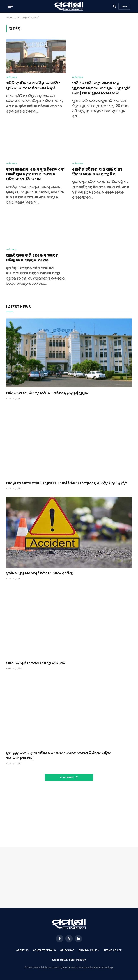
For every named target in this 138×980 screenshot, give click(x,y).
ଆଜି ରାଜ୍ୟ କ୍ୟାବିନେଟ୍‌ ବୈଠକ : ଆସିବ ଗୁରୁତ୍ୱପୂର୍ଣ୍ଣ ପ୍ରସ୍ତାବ (47, 393)
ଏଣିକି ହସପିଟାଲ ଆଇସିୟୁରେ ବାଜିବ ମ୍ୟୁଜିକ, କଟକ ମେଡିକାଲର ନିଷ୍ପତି (33, 85)
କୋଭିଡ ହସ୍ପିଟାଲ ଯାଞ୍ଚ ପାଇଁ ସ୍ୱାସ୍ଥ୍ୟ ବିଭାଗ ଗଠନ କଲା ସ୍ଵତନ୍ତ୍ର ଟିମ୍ (97, 172)
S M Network (70, 967)
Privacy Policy (89, 950)
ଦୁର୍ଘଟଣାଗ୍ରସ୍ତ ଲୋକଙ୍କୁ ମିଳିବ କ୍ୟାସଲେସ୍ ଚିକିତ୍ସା (40, 573)
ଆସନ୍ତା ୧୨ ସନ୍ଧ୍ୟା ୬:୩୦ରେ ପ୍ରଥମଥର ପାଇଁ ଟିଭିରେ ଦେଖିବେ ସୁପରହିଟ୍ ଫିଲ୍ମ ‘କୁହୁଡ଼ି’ (67, 483)
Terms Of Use (113, 950)
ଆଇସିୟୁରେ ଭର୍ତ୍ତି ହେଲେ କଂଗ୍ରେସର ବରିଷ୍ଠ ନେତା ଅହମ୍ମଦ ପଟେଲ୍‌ (32, 258)
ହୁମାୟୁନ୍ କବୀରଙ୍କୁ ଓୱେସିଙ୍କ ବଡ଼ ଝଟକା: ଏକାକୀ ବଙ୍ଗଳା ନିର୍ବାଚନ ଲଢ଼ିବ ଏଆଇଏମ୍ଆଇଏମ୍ (58, 755)
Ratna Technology (103, 967)
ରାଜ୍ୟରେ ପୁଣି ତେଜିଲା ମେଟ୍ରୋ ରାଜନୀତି (36, 663)
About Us (22, 950)
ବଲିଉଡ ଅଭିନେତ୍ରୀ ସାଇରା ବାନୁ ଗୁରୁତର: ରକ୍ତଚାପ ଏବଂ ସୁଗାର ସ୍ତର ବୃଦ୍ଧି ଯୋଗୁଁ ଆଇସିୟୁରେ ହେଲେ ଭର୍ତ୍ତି (101, 88)
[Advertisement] (69, 814)
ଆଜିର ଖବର (12, 77)
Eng (124, 6)
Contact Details (45, 950)
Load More (69, 777)
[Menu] (10, 6)
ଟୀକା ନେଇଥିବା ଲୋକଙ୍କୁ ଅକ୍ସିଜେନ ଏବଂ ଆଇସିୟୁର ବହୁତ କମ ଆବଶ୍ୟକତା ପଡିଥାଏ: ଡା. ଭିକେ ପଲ (35, 174)
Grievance (67, 950)
